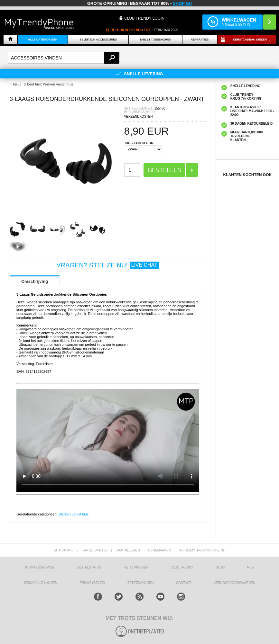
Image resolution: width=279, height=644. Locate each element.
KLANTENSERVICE (40, 567)
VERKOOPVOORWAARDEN (234, 583)
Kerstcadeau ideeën (250, 40)
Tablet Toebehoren (155, 40)
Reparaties (200, 40)
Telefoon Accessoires (98, 40)
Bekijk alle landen (41, 583)
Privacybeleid (93, 583)
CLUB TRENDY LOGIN (144, 18)
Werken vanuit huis (74, 514)
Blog (220, 567)
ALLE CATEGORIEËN (43, 40)
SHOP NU (182, 3)
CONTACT (184, 583)
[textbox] (64, 58)
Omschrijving (35, 281)
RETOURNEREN (136, 567)
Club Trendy (182, 567)
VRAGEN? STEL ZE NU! (108, 265)
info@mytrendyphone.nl (202, 550)
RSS (251, 567)
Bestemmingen (140, 583)
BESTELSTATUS (89, 567)
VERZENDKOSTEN (139, 116)
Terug (17, 84)
